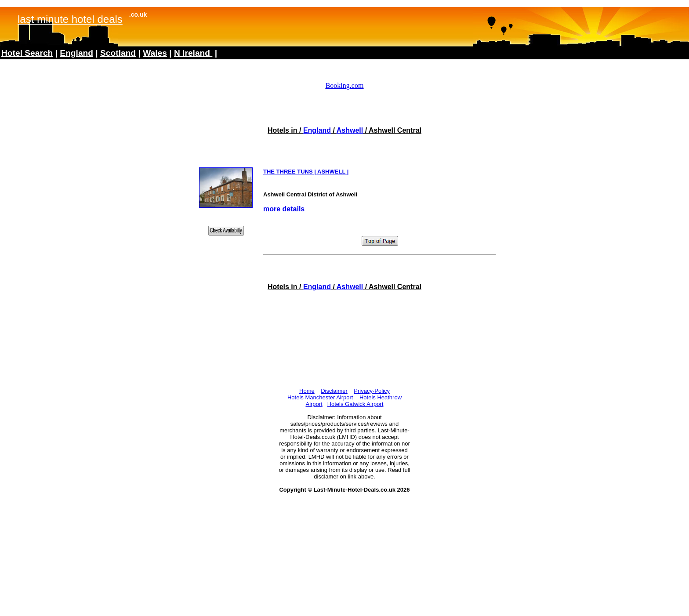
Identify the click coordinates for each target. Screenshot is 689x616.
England (317, 130)
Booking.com (345, 85)
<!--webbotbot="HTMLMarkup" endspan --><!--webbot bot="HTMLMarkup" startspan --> (344, 40)
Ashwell (350, 130)
